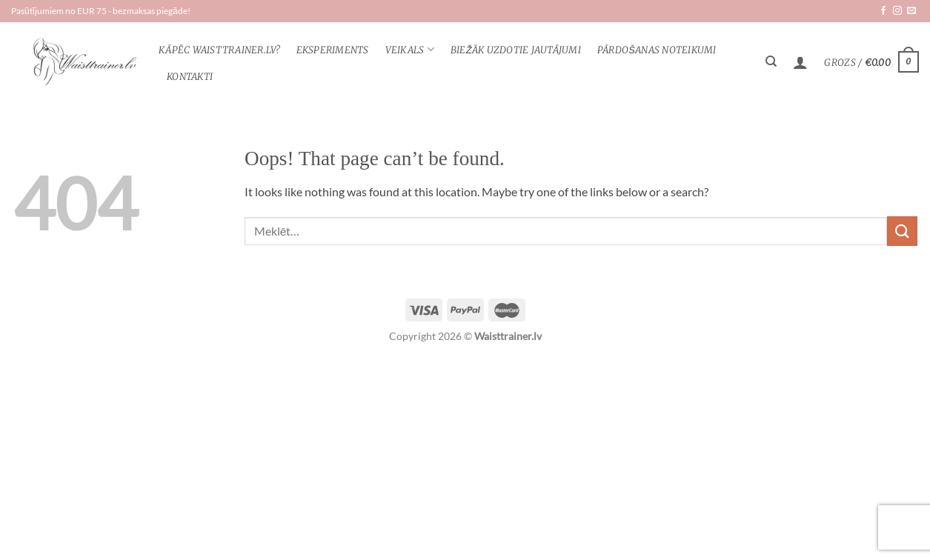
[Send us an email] (911, 11)
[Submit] (902, 231)
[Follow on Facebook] (883, 11)
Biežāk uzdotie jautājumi (516, 50)
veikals (410, 49)
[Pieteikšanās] (800, 62)
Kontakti (190, 76)
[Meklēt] (771, 61)
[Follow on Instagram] (897, 11)
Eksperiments (333, 50)
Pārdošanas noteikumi (657, 50)
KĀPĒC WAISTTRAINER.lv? (219, 50)
